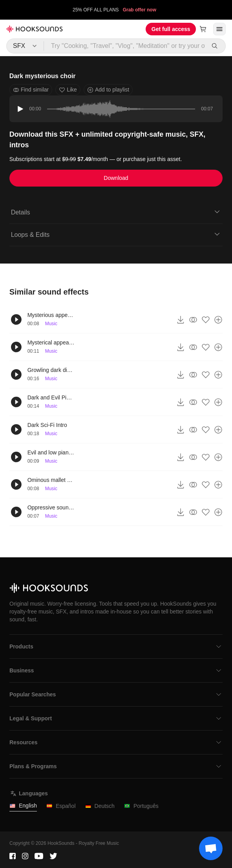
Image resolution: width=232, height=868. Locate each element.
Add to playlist (108, 90)
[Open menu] (219, 29)
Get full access (171, 29)
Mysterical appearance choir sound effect (51, 342)
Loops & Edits (116, 234)
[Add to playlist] (218, 320)
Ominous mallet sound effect (51, 480)
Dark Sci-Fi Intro (47, 425)
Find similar (31, 90)
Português (141, 806)
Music (51, 324)
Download (116, 178)
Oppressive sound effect (51, 507)
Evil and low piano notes (51, 452)
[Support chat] (211, 848)
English (23, 806)
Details (116, 212)
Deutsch (100, 806)
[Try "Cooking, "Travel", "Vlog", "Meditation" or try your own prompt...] (125, 46)
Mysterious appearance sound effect (51, 315)
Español (61, 806)
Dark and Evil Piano (51, 397)
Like (68, 90)
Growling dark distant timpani (51, 370)
